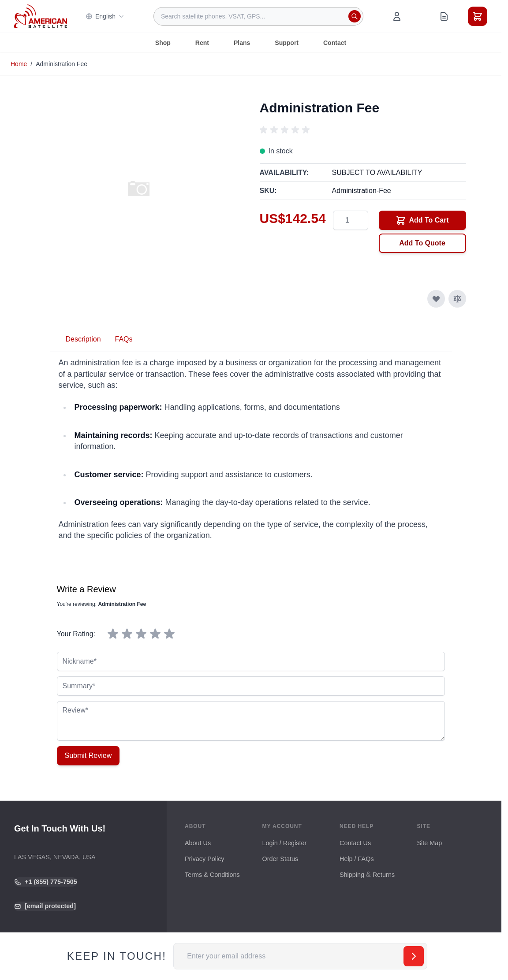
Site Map (430, 843)
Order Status (280, 859)
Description (83, 339)
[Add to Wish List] (436, 299)
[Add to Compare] (457, 299)
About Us (198, 843)
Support (287, 43)
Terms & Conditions (212, 875)
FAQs (124, 339)
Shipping (352, 875)
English (105, 16)
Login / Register (285, 843)
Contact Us (355, 843)
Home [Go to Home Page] (19, 64)
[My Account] (397, 16)
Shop (163, 43)
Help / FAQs (357, 859)
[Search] (355, 16)
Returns (384, 875)
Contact (335, 43)
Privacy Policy (205, 859)
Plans (242, 43)
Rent (202, 43)
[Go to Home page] (41, 16)
